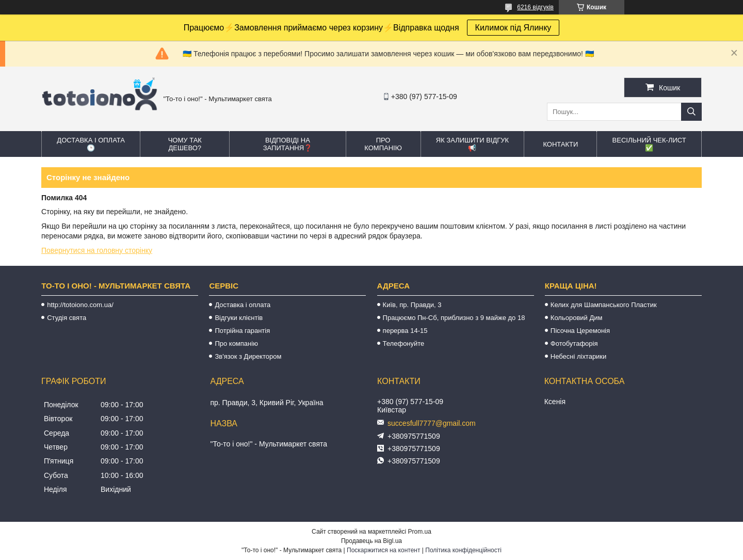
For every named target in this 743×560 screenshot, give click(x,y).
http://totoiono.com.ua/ (80, 305)
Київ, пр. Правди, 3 (412, 305)
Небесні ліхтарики (579, 356)
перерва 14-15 (405, 331)
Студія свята (67, 318)
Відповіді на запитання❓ (288, 144)
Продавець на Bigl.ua (372, 541)
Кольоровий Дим (577, 318)
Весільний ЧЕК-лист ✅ (649, 144)
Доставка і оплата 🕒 (91, 144)
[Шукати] (691, 112)
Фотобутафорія (574, 343)
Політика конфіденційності (463, 550)
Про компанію (383, 144)
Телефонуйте (404, 343)
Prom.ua (420, 532)
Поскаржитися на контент (383, 550)
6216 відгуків (535, 7)
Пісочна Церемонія (580, 331)
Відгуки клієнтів (239, 318)
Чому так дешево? (185, 144)
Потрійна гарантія (242, 331)
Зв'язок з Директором (248, 356)
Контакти (560, 144)
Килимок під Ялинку (513, 28)
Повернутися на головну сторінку (97, 250)
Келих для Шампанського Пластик (604, 305)
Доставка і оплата (243, 305)
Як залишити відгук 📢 (472, 144)
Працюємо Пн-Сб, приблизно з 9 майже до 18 (454, 318)
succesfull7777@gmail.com (432, 423)
